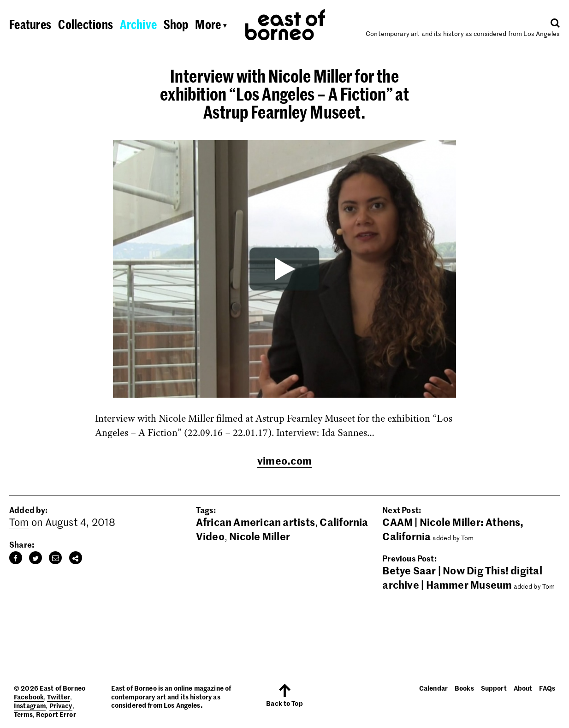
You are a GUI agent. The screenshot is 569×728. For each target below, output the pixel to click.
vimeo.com (284, 460)
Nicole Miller (260, 536)
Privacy (61, 705)
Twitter (59, 697)
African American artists (255, 522)
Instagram (30, 705)
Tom (19, 522)
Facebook (29, 697)
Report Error (56, 714)
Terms (23, 714)
